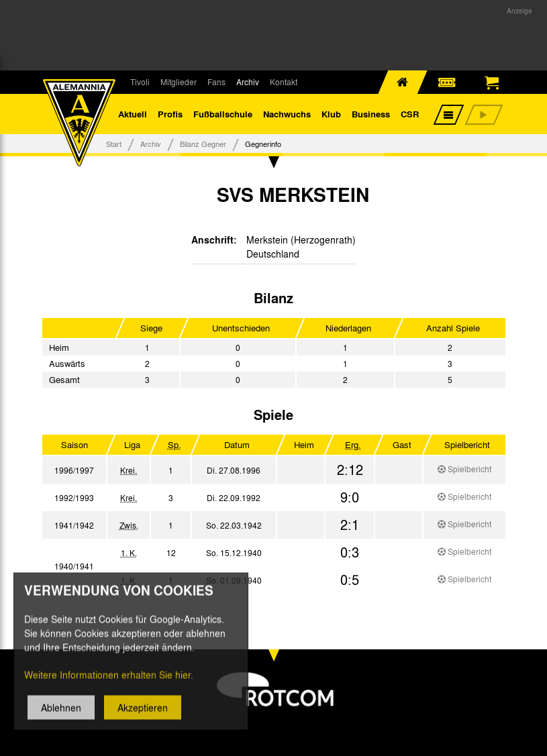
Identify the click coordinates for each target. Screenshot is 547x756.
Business (371, 114)
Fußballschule (223, 114)
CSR (410, 114)
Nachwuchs (287, 114)
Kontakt (284, 82)
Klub (331, 114)
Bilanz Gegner (203, 144)
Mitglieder (179, 82)
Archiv (248, 82)
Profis (170, 114)
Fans (216, 82)
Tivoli (140, 82)
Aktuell (133, 114)
